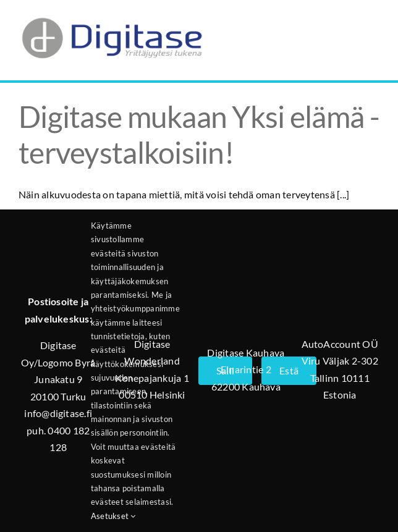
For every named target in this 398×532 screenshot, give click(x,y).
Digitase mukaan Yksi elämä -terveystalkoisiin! (199, 134)
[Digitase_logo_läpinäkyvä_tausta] (111, 15)
